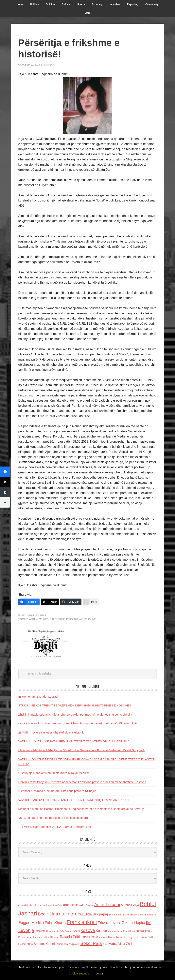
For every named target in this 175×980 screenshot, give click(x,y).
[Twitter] (50, 602)
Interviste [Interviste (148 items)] (40, 931)
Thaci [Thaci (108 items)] (105, 944)
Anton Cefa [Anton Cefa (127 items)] (56, 905)
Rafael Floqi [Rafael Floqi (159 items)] (88, 937)
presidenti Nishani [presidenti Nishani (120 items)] (50, 937)
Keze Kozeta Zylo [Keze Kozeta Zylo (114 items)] (55, 931)
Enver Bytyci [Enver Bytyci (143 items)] (130, 915)
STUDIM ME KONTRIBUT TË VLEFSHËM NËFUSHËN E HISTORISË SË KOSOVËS (75, 705)
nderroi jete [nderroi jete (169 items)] (143, 931)
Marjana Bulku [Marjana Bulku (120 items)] (115, 931)
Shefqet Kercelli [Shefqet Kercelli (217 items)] (45, 944)
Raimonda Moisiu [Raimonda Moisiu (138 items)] (106, 937)
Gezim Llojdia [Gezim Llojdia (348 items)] (133, 923)
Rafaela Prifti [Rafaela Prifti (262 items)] (70, 937)
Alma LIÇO (42, 619)
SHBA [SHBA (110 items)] (30, 944)
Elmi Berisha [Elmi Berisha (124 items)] (115, 915)
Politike (41, 616)
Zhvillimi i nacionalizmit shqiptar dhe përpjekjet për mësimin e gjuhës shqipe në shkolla (75, 714)
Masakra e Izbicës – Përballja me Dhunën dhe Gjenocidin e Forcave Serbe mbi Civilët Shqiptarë (82, 750)
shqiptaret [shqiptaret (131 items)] (74, 944)
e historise (57, 619)
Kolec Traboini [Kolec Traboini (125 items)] (72, 931)
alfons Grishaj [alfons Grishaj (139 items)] (42, 905)
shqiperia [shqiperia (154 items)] (62, 944)
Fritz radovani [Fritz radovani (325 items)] (109, 923)
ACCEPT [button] (102, 974)
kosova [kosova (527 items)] (88, 930)
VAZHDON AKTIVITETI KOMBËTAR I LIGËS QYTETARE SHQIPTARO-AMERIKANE (75, 800)
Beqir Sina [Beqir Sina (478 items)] (48, 914)
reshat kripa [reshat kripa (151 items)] (140, 937)
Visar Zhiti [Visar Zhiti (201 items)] (125, 944)
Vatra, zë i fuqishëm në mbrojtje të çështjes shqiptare (53, 818)
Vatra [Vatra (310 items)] (113, 944)
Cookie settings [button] (79, 973)
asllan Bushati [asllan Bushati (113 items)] (87, 905)
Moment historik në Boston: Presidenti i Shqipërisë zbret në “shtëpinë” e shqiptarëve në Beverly (81, 809)
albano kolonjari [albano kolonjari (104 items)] (26, 905)
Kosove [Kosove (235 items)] (101, 931)
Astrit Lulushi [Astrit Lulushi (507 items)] (107, 904)
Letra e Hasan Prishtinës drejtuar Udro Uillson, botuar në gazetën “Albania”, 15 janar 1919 (78, 723)
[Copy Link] (71, 602)
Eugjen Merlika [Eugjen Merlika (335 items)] (31, 923)
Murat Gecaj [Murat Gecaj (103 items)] (129, 931)
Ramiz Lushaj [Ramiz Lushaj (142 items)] (124, 937)
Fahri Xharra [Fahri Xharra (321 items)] (55, 923)
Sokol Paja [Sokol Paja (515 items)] (91, 943)
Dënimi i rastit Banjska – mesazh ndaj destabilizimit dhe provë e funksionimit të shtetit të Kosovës (82, 782)
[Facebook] (29, 602)
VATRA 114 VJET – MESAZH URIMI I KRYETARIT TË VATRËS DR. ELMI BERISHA (74, 741)
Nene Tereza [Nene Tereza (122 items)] (33, 937)
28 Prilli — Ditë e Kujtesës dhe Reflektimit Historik (51, 732)
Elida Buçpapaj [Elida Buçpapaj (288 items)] (96, 914)
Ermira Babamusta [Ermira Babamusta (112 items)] (147, 915)
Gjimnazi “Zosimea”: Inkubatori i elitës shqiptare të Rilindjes (57, 791)
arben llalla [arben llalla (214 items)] (71, 905)
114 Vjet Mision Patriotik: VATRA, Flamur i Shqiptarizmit (55, 827)
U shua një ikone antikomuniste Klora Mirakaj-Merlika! (54, 773)
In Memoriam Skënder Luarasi (38, 697)
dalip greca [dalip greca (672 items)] (71, 914)
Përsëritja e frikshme (81, 619)
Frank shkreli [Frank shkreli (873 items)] (82, 922)
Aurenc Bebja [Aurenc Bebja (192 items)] (130, 905)
